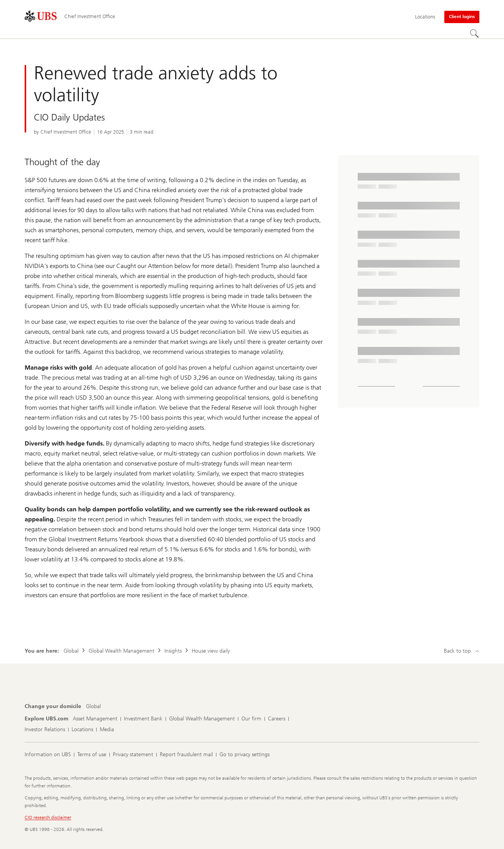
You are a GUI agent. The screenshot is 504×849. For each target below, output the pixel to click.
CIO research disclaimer (48, 817)
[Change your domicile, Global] (93, 707)
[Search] (475, 34)
